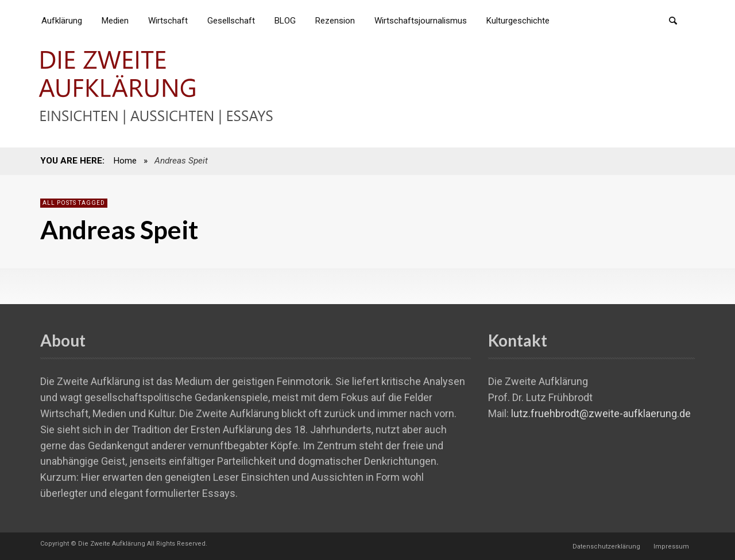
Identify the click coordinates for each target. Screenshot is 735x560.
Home (125, 161)
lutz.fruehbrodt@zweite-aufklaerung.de (601, 413)
